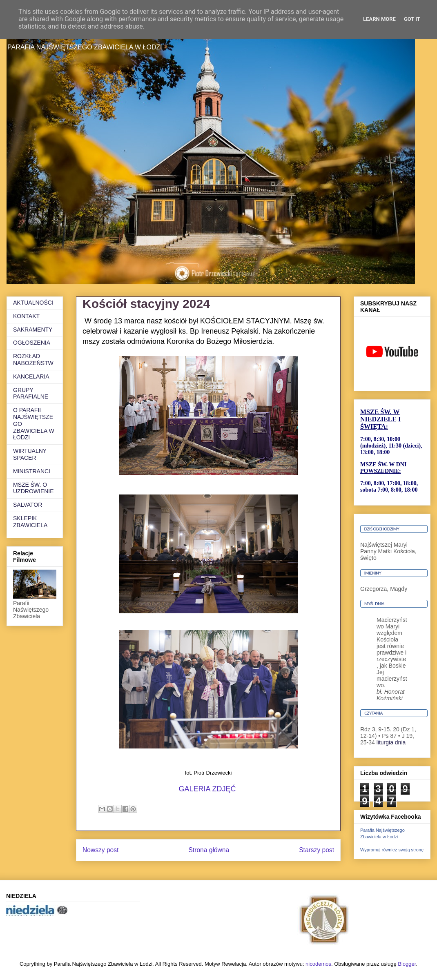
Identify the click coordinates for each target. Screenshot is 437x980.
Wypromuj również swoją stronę (392, 850)
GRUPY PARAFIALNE (31, 393)
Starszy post (317, 850)
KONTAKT (26, 316)
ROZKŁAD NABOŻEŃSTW (33, 360)
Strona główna (209, 850)
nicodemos (318, 964)
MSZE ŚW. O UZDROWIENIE (33, 488)
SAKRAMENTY (33, 330)
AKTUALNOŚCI (33, 303)
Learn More (379, 19)
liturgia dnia (391, 742)
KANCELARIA (31, 376)
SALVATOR (28, 505)
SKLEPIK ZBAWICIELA (30, 522)
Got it (412, 19)
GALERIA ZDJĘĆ (208, 789)
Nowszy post (100, 850)
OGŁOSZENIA (32, 343)
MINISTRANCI (32, 471)
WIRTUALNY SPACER (30, 454)
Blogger (407, 964)
